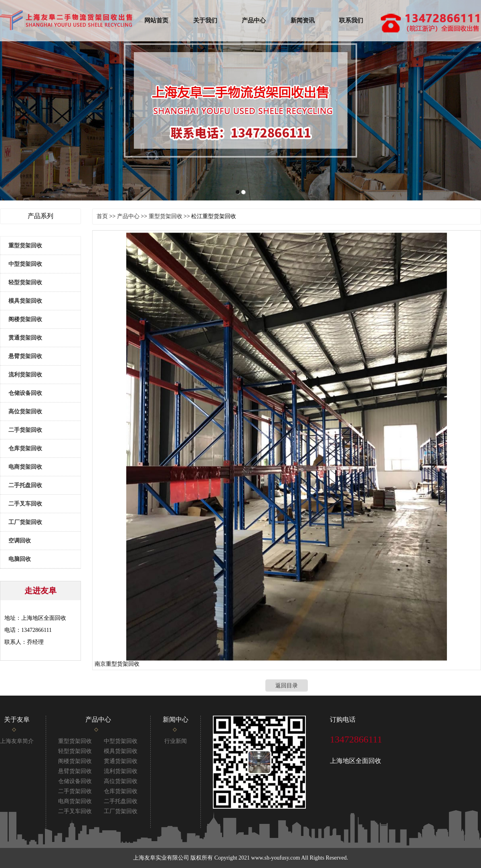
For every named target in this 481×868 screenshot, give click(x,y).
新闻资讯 (303, 20)
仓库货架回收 (25, 448)
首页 (102, 216)
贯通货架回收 (25, 338)
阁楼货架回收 (25, 319)
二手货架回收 (25, 430)
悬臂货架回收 (25, 356)
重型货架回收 (25, 246)
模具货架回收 (25, 301)
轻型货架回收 (25, 282)
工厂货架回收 (25, 522)
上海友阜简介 (17, 741)
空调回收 (20, 541)
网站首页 (156, 20)
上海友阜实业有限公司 (161, 858)
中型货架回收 (25, 264)
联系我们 (351, 20)
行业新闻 (176, 741)
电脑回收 (20, 559)
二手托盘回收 (25, 485)
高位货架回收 (25, 412)
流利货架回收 (25, 375)
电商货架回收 (25, 467)
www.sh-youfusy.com (276, 858)
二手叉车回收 (25, 504)
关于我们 (205, 20)
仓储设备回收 (25, 393)
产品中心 (254, 20)
